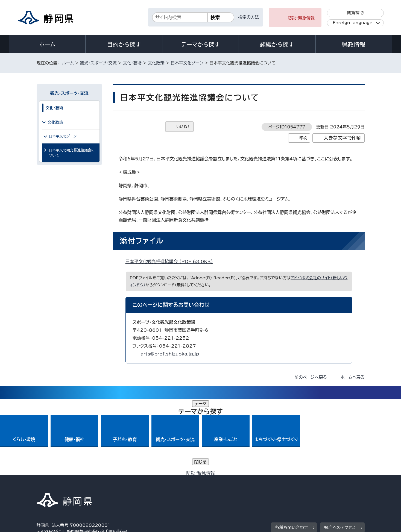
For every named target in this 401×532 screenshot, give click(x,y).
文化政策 (156, 63)
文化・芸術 (132, 63)
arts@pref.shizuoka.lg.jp (170, 354)
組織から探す (277, 45)
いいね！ (184, 127)
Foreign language (352, 23)
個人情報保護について (123, 485)
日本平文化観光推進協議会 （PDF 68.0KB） (172, 261)
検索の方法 (249, 17)
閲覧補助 (355, 13)
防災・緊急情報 (301, 18)
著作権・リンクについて (62, 485)
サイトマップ (339, 485)
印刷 (303, 138)
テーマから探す (200, 45)
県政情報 (353, 45)
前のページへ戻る (311, 377)
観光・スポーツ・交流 (98, 63)
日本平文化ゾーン (187, 63)
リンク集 (301, 485)
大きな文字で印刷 (343, 138)
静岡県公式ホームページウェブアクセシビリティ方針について (219, 485)
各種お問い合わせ (292, 451)
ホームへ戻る (352, 377)
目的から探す (124, 45)
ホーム (47, 44)
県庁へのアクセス (340, 451)
